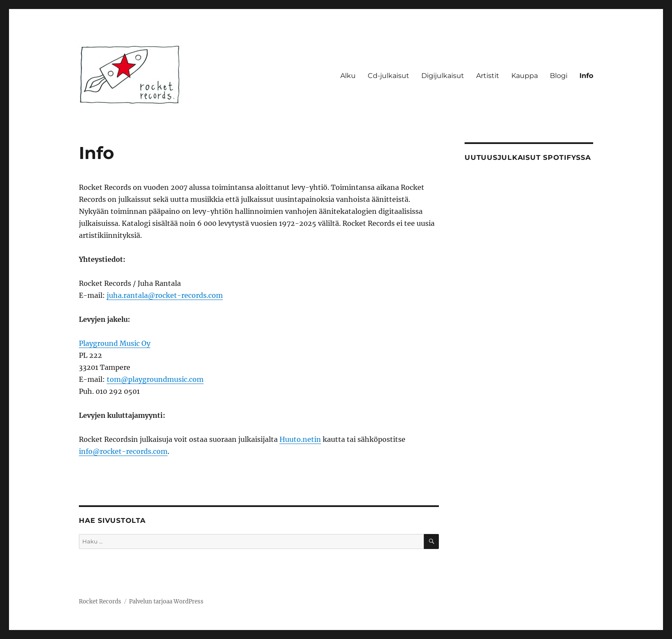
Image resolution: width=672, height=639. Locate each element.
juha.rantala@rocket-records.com (165, 295)
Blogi (559, 76)
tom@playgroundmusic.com (155, 379)
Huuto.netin (300, 439)
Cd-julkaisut (388, 76)
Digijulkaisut (443, 76)
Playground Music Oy (115, 343)
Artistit (488, 76)
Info (586, 76)
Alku (348, 76)
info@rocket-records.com (123, 451)
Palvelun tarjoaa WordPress (166, 601)
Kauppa (525, 76)
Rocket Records (100, 601)
